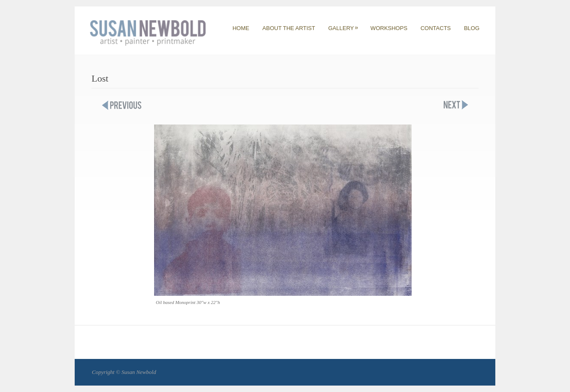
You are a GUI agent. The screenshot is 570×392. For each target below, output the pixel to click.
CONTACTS (436, 28)
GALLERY (343, 28)
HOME (241, 28)
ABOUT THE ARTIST (289, 28)
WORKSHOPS (389, 28)
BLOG (472, 28)
